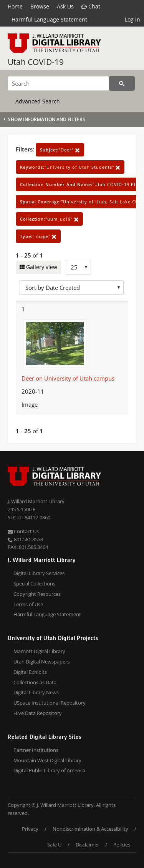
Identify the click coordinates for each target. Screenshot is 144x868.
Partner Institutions (36, 750)
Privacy (30, 829)
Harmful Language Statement (49, 19)
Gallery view (41, 267)
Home (15, 6)
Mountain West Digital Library (47, 760)
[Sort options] (72, 288)
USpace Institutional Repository (50, 703)
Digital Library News (36, 692)
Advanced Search (38, 101)
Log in (132, 19)
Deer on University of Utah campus (68, 378)
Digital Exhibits (30, 672)
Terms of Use (28, 604)
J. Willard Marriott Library (36, 501)
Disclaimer (87, 845)
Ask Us (65, 6)
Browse (40, 6)
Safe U (54, 845)
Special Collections (34, 584)
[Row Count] (78, 267)
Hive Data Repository (38, 713)
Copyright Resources (37, 594)
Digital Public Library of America (49, 770)
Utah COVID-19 (36, 62)
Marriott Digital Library (39, 651)
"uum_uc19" (49, 219)
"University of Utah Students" (70, 167)
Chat (91, 7)
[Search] (58, 83)
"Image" (38, 236)
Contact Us (23, 531)
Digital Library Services (39, 573)
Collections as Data (35, 682)
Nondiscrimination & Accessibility (90, 829)
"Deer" (60, 150)
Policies (122, 845)
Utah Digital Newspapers (41, 662)
